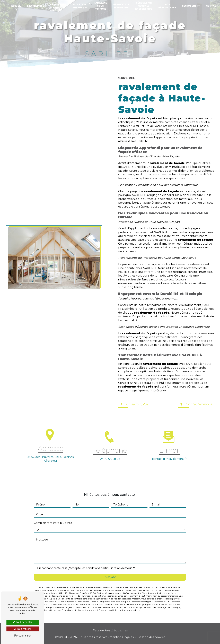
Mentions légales (122, 637)
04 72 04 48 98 (110, 464)
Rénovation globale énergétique (144, 6)
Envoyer (109, 571)
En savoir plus (133, 404)
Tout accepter (23, 622)
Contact (212, 6)
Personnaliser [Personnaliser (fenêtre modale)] (23, 636)
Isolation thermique (80, 6)
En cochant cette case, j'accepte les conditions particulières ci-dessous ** (86, 563)
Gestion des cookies (151, 637)
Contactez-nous (195, 404)
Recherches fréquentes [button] (110, 630)
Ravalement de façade (58, 6)
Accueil (16, 6)
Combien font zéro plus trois (53, 517)
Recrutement (191, 6)
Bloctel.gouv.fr (69, 604)
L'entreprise (36, 6)
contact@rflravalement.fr (169, 453)
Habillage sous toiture (100, 6)
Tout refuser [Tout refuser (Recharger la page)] (23, 629)
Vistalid (62, 637)
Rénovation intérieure (121, 6)
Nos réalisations (167, 6)
